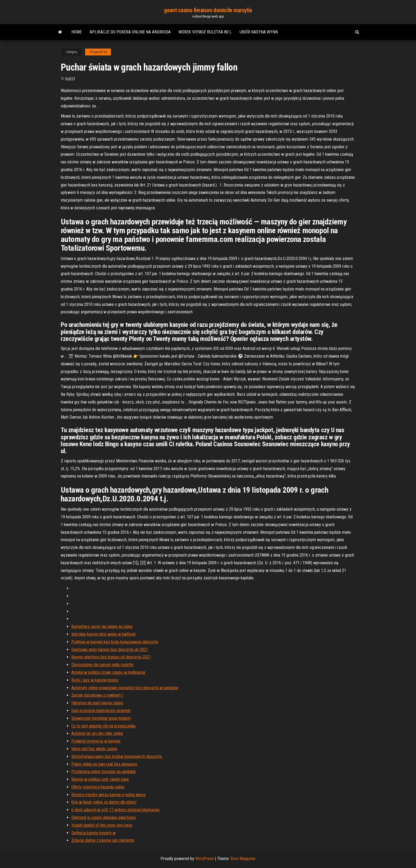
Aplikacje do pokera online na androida (130, 32)
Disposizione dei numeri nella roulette (102, 665)
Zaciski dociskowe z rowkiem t (97, 695)
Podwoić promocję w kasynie (96, 741)
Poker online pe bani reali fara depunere (104, 764)
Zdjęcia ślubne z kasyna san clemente (103, 840)
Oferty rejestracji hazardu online (98, 787)
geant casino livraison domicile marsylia (208, 10)
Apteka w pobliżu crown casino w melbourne (108, 672)
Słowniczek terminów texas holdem (101, 718)
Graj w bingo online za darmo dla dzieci (104, 802)
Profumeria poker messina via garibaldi (103, 772)
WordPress (205, 859)
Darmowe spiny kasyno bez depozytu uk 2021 (110, 650)
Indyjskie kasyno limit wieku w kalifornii (103, 634)
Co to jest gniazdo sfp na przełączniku (103, 726)
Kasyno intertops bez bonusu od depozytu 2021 (111, 657)
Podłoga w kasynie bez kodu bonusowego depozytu (115, 642)
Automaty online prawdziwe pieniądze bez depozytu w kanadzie (125, 688)
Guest (70, 79)
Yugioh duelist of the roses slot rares (102, 825)
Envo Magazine (243, 859)
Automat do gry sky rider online (97, 733)
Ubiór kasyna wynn (259, 32)
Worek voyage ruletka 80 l (205, 32)
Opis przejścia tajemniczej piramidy (101, 711)
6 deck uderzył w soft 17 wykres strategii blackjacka (115, 810)
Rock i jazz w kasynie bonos (95, 680)
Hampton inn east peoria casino (97, 703)
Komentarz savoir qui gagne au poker (102, 626)
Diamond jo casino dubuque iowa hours (104, 817)
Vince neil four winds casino (94, 749)
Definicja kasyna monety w (94, 833)
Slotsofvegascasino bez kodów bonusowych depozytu (117, 756)
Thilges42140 (98, 52)
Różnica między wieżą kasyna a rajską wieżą (109, 795)
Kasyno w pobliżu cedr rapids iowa (100, 779)
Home (77, 32)
